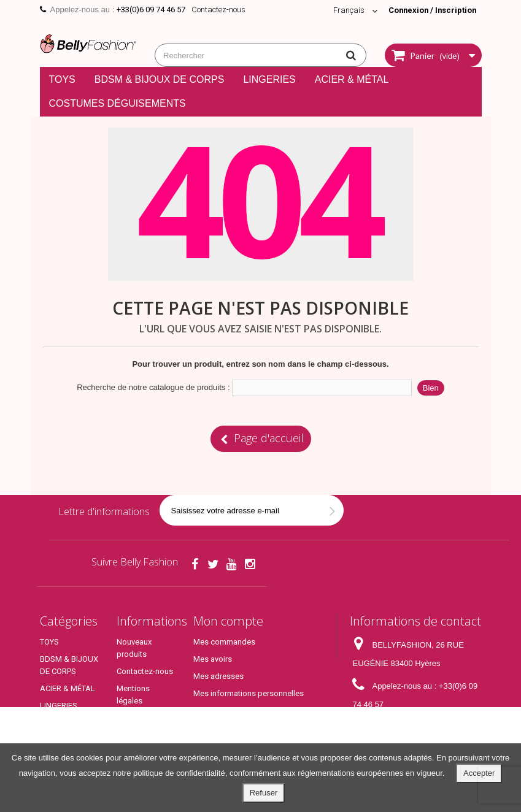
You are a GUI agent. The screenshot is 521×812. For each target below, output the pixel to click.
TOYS (62, 79)
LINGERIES (269, 79)
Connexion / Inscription (431, 10)
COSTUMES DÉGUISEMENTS (118, 103)
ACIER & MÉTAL (352, 79)
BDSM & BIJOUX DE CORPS (160, 79)
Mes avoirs (213, 659)
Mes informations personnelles (249, 693)
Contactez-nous (218, 10)
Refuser (264, 793)
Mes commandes (224, 642)
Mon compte (228, 621)
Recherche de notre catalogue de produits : (153, 387)
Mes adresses (218, 676)
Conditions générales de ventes (140, 730)
